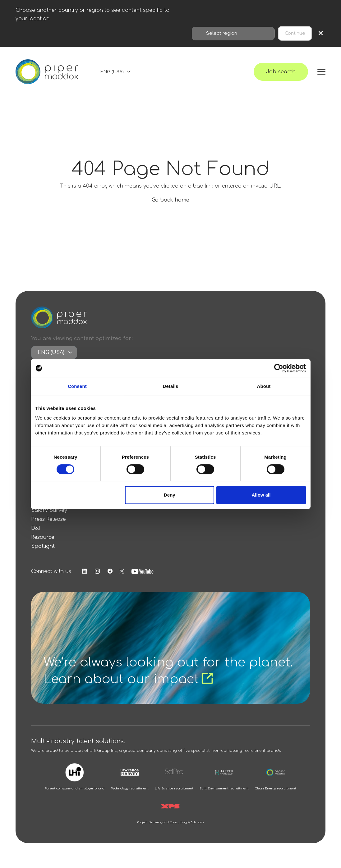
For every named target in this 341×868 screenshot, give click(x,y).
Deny (170, 495)
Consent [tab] (77, 386)
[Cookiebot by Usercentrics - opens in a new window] (279, 368)
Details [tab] (171, 386)
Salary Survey (49, 510)
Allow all (261, 495)
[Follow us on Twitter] (122, 571)
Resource (43, 537)
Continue (295, 33)
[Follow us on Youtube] (142, 571)
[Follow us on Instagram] (97, 571)
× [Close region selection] (321, 33)
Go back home (170, 200)
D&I (36, 528)
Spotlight (43, 546)
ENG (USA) (112, 72)
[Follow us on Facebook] (110, 571)
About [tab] (264, 386)
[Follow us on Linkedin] (85, 571)
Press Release (48, 519)
